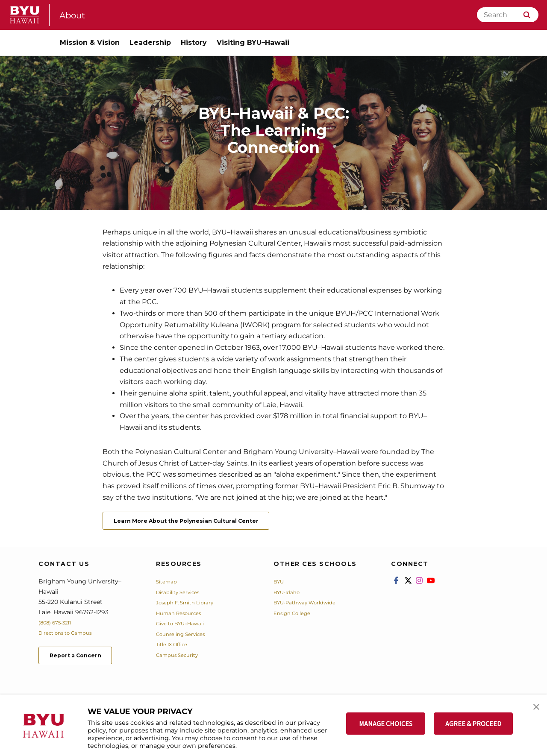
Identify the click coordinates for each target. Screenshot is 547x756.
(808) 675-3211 (59, 625)
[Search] (508, 15)
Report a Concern (85, 660)
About (75, 15)
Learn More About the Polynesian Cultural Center (207, 522)
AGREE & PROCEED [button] (473, 724)
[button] (533, 710)
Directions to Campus (71, 636)
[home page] (25, 15)
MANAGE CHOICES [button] (386, 724)
